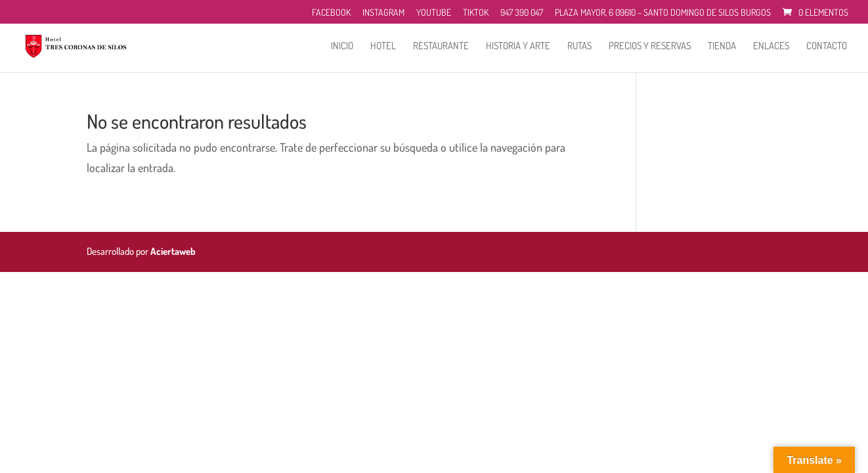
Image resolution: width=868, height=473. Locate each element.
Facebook (331, 13)
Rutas (579, 47)
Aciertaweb (173, 251)
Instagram (383, 13)
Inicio (342, 47)
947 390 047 (522, 13)
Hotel (383, 47)
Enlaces (771, 47)
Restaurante (441, 47)
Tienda (722, 47)
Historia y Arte (518, 47)
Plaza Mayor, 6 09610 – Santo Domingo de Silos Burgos (663, 13)
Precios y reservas (650, 47)
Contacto (827, 47)
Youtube (434, 13)
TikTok (476, 13)
